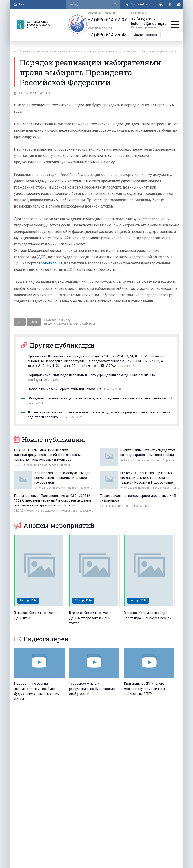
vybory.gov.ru (52, 263)
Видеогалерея (41, 639)
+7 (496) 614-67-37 (107, 20)
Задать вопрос (146, 35)
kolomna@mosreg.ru (149, 24)
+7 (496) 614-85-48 (107, 35)
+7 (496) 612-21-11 (147, 19)
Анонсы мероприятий (54, 525)
